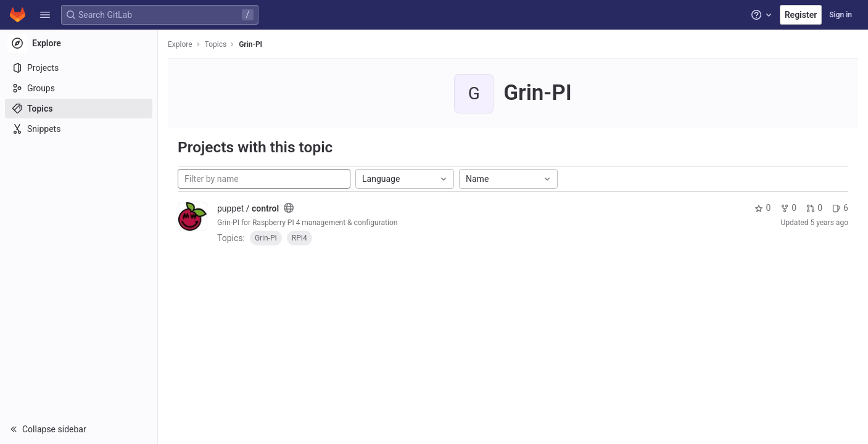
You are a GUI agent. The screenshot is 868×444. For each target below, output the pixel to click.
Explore (180, 44)
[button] (45, 15)
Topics (216, 44)
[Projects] (79, 68)
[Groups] (79, 88)
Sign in (841, 15)
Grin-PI (250, 44)
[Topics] (79, 109)
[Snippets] (79, 129)
